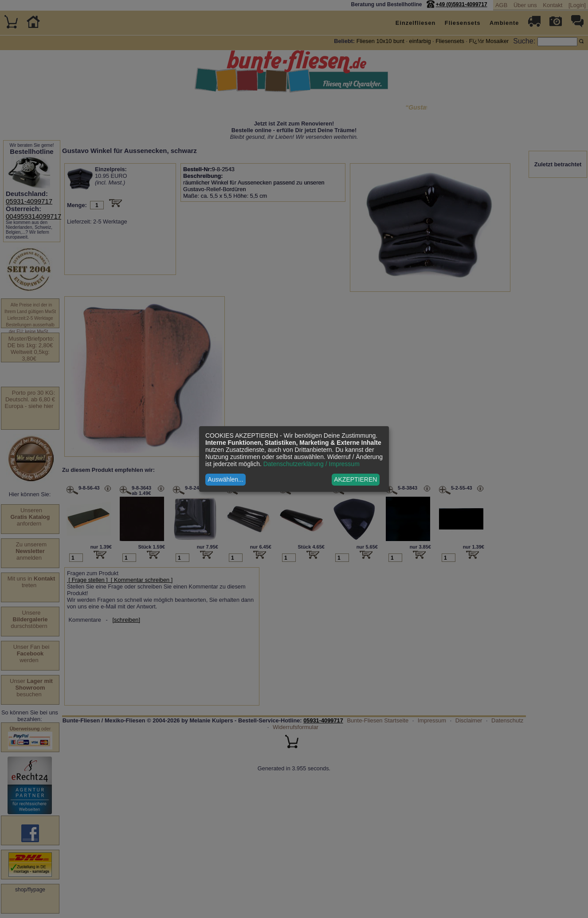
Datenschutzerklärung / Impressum (312, 464)
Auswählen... (226, 479)
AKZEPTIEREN (355, 479)
